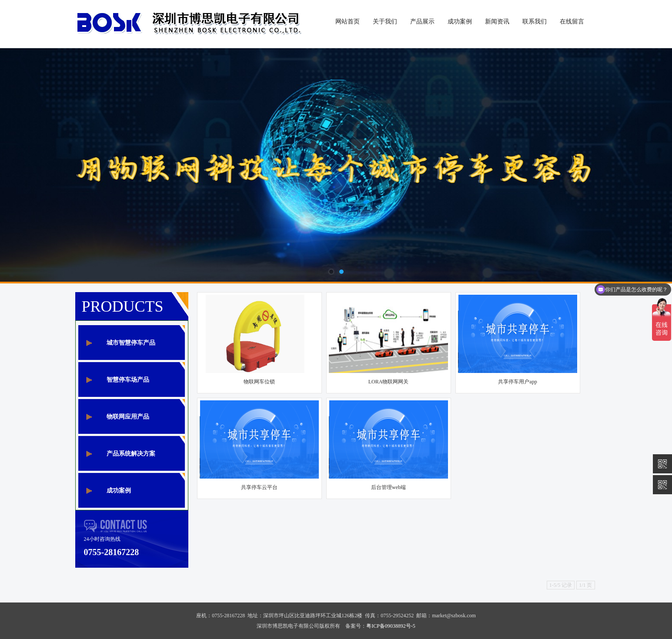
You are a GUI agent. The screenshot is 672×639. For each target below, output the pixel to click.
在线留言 (572, 22)
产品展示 (422, 22)
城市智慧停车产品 (131, 343)
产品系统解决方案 (131, 454)
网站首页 (348, 22)
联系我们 (535, 22)
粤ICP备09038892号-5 (391, 626)
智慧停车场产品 (128, 380)
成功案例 (460, 22)
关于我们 (385, 22)
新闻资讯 (497, 22)
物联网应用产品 (128, 417)
